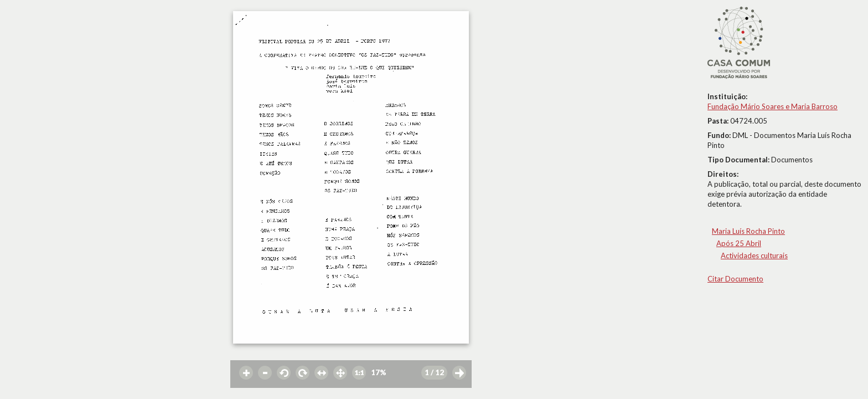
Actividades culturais (754, 255)
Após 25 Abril (739, 243)
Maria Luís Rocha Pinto (748, 231)
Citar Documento (735, 279)
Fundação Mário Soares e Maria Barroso (773, 106)
